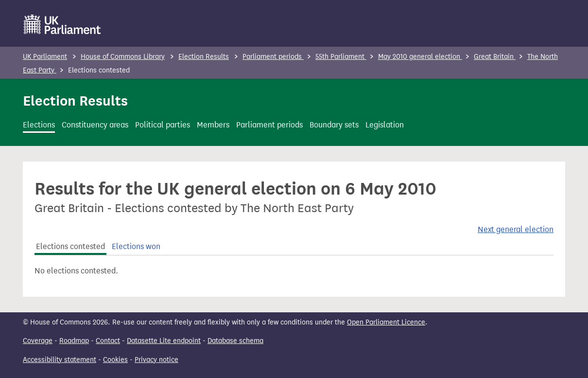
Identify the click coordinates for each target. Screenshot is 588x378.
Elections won (136, 246)
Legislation (385, 125)
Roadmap (74, 341)
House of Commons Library (123, 57)
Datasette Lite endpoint (164, 341)
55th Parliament (341, 57)
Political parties (163, 125)
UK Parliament (45, 57)
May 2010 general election (420, 57)
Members (213, 125)
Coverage (38, 341)
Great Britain (495, 57)
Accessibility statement (60, 360)
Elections (39, 125)
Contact (108, 341)
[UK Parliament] (62, 24)
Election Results (204, 57)
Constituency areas (95, 125)
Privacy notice (156, 360)
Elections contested (70, 246)
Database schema (235, 341)
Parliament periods (273, 57)
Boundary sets (334, 125)
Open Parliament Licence (386, 322)
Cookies (115, 360)
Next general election (516, 229)
